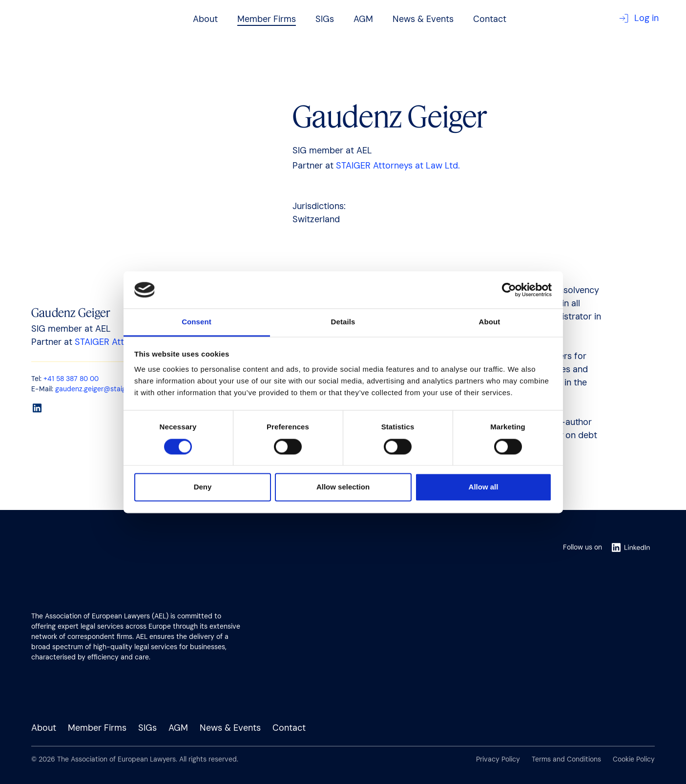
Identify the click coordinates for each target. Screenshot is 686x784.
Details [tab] (343, 322)
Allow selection (343, 487)
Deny (203, 487)
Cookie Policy (634, 759)
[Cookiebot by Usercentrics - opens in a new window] (509, 290)
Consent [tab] (197, 322)
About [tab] (490, 322)
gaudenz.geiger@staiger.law (100, 389)
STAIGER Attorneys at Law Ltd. (398, 166)
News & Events (423, 19)
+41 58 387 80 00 (71, 379)
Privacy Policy (498, 759)
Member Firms (267, 19)
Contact (490, 19)
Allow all (484, 487)
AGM (363, 19)
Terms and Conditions (566, 759)
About (205, 19)
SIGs (325, 19)
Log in (639, 18)
